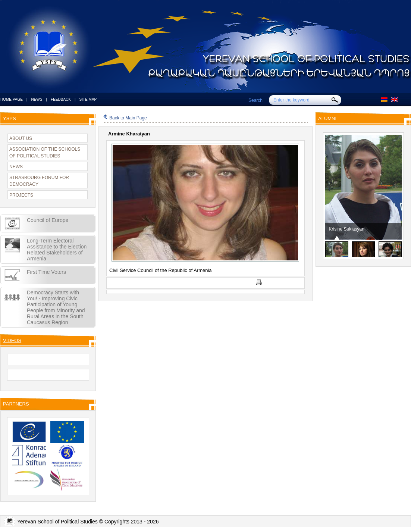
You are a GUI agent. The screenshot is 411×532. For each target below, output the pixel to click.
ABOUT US (21, 138)
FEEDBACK (61, 99)
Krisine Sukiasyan (347, 229)
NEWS (37, 99)
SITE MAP (88, 99)
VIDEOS (12, 340)
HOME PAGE (12, 99)
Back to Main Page (125, 118)
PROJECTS (21, 195)
